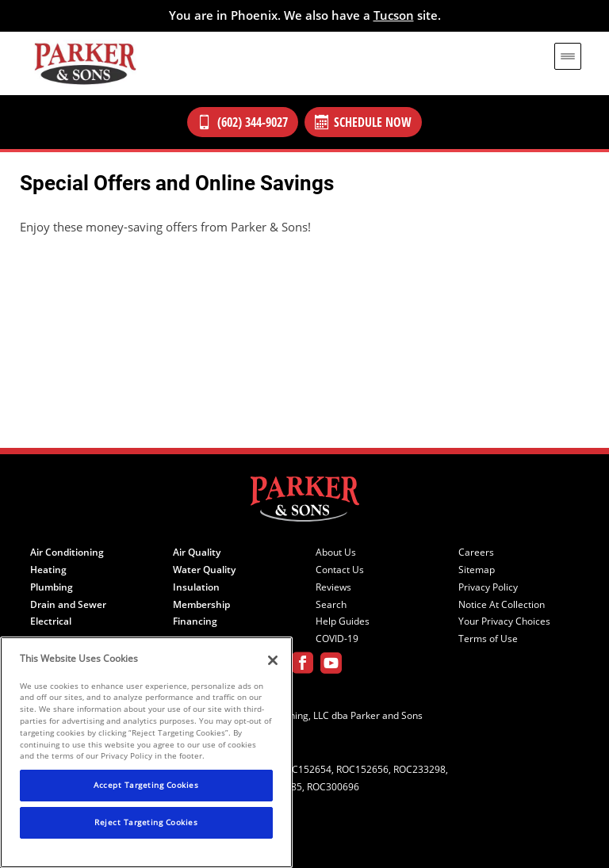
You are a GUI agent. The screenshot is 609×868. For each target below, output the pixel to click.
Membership (201, 605)
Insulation (196, 587)
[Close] (273, 660)
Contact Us (340, 570)
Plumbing (52, 587)
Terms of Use (488, 639)
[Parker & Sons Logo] (85, 63)
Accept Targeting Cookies (146, 785)
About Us (336, 553)
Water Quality (204, 570)
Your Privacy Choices (504, 621)
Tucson (394, 15)
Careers (476, 553)
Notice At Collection (502, 605)
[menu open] (568, 56)
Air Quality (197, 553)
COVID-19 (337, 639)
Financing (195, 621)
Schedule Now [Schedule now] (364, 122)
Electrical (51, 621)
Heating (48, 570)
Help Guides (343, 621)
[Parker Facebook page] (303, 665)
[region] (146, 752)
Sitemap (477, 570)
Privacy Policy (488, 587)
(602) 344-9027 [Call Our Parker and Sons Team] (243, 122)
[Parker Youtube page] (331, 665)
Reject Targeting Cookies (146, 822)
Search (331, 605)
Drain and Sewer (68, 605)
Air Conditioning (67, 553)
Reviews (333, 587)
